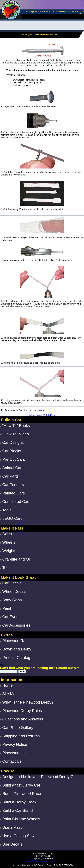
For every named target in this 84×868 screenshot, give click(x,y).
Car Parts (10, 476)
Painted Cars (14, 493)
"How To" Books (16, 426)
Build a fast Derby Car (21, 785)
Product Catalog (16, 658)
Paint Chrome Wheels (21, 819)
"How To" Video (16, 434)
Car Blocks (12, 451)
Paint (7, 608)
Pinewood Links (16, 753)
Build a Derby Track (19, 802)
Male (2, 665)
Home (7, 685)
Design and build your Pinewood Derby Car (40, 777)
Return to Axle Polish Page (42, 415)
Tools (7, 510)
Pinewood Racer (17, 641)
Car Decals (12, 583)
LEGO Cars (12, 518)
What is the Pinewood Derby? (28, 702)
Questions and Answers (23, 719)
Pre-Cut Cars (14, 459)
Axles (7, 534)
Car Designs (13, 442)
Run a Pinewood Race (22, 794)
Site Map (10, 694)
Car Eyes (10, 617)
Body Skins (12, 600)
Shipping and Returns (21, 736)
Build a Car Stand (18, 810)
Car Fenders (13, 485)
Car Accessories (16, 625)
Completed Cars (16, 502)
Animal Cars (13, 468)
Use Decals (12, 844)
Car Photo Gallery (18, 727)
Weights (9, 551)
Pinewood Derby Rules (22, 711)
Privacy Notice (15, 744)
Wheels (9, 542)
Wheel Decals (14, 591)
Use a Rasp (12, 827)
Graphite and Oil (16, 559)
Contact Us (12, 761)
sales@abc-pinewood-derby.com (43, 861)
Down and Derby (17, 649)
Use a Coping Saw (18, 836)
